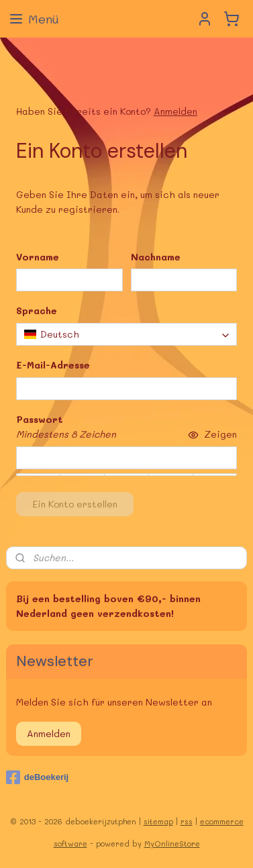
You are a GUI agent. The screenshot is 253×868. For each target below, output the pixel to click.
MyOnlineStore (172, 843)
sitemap (158, 821)
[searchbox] (127, 334)
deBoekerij (37, 777)
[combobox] (127, 334)
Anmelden (175, 111)
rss (187, 821)
